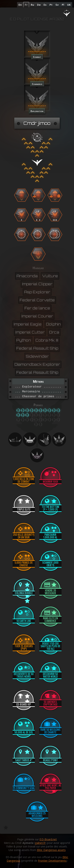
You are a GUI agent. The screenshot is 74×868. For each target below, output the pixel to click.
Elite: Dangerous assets (51, 850)
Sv (57, 5)
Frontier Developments (52, 861)
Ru (32, 5)
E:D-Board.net (48, 839)
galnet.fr (40, 843)
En (20, 5)
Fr (26, 5)
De (39, 5)
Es (45, 5)
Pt (51, 5)
